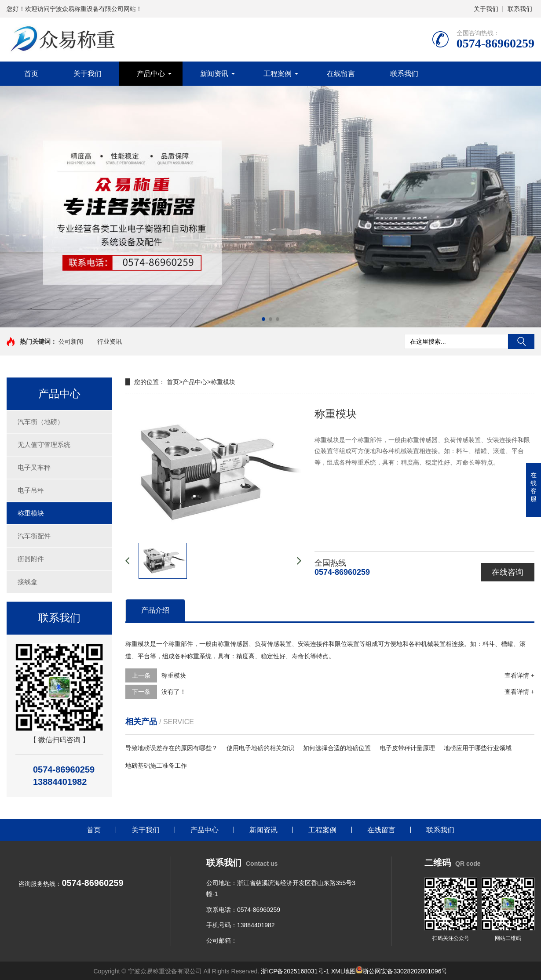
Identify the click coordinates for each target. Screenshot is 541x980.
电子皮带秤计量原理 (407, 748)
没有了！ (174, 692)
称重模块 (31, 513)
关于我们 (486, 9)
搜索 (521, 341)
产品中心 (151, 74)
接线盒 (27, 582)
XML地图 (344, 971)
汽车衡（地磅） (41, 422)
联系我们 (520, 9)
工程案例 (278, 74)
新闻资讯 (214, 74)
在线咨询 (508, 572)
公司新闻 (71, 341)
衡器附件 (31, 559)
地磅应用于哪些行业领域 (478, 748)
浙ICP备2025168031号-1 (295, 971)
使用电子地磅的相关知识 (260, 748)
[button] (263, 319)
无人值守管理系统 (44, 445)
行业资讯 (110, 341)
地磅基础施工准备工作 (156, 766)
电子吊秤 (31, 490)
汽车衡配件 (34, 536)
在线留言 (341, 74)
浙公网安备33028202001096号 (402, 971)
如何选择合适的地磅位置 (337, 748)
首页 (31, 74)
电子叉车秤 (34, 467)
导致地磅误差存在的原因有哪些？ (172, 748)
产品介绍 (155, 610)
